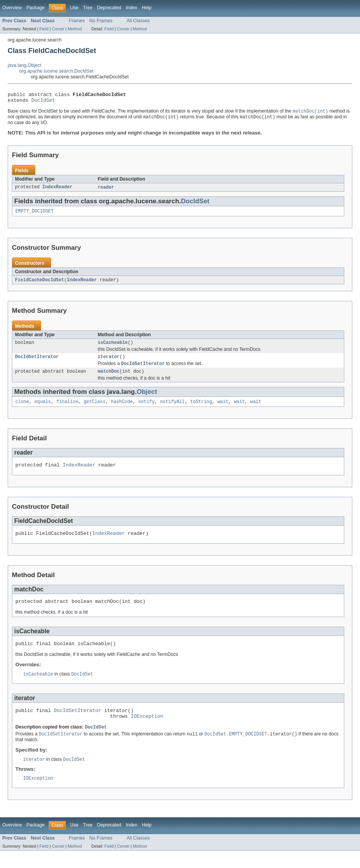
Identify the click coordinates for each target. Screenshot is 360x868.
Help (147, 8)
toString (201, 410)
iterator (109, 363)
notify (147, 410)
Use (74, 8)
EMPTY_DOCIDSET (35, 215)
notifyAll (173, 410)
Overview (12, 8)
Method (75, 29)
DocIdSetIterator (37, 363)
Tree (88, 8)
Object (147, 399)
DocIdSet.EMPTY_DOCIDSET (236, 750)
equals (43, 410)
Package (36, 8)
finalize (67, 410)
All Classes (138, 21)
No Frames (101, 21)
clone (22, 410)
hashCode (122, 410)
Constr (58, 29)
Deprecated (109, 8)
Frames (77, 21)
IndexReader (57, 191)
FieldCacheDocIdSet (40, 284)
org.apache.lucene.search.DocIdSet (56, 71)
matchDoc (109, 378)
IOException (147, 731)
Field (44, 29)
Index (131, 8)
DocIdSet (43, 102)
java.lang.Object (24, 65)
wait (223, 410)
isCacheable (113, 348)
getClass (95, 410)
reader (106, 191)
